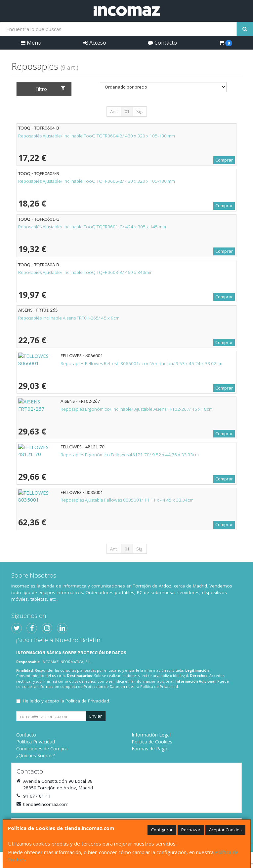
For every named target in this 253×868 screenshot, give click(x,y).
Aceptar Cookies (225, 830)
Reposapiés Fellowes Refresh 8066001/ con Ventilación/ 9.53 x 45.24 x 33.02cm (99, 363)
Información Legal (151, 735)
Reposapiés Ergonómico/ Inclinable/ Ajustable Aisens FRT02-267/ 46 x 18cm (94, 409)
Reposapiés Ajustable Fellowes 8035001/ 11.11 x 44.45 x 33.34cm (85, 500)
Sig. (140, 111)
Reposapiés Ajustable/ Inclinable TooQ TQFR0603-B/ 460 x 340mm (85, 272)
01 (127, 111)
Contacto (162, 43)
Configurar (162, 830)
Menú (31, 43)
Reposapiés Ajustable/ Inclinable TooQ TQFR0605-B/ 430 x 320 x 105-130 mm (97, 181)
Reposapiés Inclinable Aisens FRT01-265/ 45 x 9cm (69, 318)
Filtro (50, 89)
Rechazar (191, 830)
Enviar (96, 716)
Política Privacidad (36, 742)
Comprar (224, 160)
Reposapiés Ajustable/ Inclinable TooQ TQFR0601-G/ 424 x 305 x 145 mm (92, 227)
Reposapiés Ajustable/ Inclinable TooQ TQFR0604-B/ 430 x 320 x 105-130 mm (97, 136)
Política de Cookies (152, 742)
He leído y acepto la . (66, 701)
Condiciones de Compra (42, 749)
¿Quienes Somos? (35, 755)
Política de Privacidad (159, 686)
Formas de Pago (149, 749)
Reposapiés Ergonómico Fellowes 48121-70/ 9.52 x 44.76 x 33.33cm (87, 455)
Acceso (95, 43)
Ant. (114, 111)
